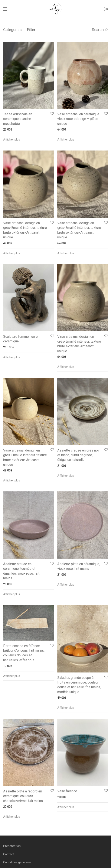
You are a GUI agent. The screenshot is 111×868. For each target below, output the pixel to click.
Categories (12, 30)
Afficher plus (12, 139)
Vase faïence (67, 791)
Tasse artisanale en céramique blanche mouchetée (18, 119)
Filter (31, 30)
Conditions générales (17, 862)
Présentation (12, 846)
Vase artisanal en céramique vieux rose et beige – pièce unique (78, 119)
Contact (9, 854)
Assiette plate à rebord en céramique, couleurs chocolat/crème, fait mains (23, 796)
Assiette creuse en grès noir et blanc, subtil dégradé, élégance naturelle (79, 455)
